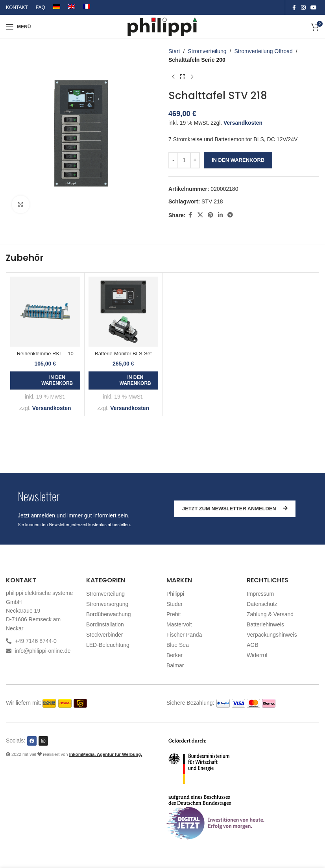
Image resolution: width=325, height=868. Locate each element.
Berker (175, 655)
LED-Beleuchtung (108, 645)
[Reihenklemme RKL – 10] (45, 312)
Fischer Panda (184, 635)
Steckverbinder (104, 635)
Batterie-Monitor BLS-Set (123, 354)
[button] (45, 380)
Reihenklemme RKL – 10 (45, 354)
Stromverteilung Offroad (263, 51)
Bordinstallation (105, 624)
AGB (253, 645)
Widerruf (257, 655)
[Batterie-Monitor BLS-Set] (124, 312)
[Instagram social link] (303, 8)
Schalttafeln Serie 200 (197, 60)
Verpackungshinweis (272, 635)
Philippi (175, 594)
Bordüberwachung (109, 614)
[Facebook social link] (294, 8)
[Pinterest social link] (211, 215)
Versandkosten (243, 123)
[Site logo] (163, 26)
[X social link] (200, 215)
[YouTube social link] (314, 8)
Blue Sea (178, 645)
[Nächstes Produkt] (192, 77)
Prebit (174, 614)
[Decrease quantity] (173, 160)
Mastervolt (179, 624)
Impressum (260, 594)
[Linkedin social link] (220, 215)
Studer (175, 604)
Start (174, 51)
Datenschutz (262, 604)
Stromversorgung (107, 604)
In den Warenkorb (238, 160)
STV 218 (212, 201)
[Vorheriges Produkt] (173, 77)
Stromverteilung (207, 51)
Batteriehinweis (265, 624)
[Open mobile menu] (18, 27)
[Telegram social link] (230, 215)
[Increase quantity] (195, 160)
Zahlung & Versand (270, 614)
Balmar (175, 665)
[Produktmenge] (184, 160)
